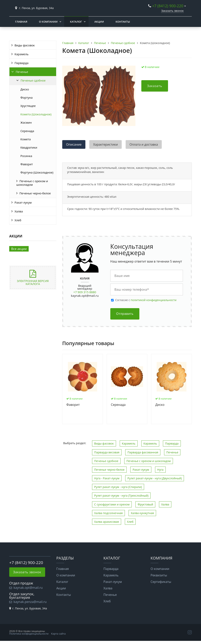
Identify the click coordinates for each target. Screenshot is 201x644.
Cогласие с (146, 300)
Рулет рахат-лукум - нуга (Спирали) (118, 487)
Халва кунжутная (142, 513)
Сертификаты (161, 582)
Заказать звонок (172, 11)
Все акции (19, 249)
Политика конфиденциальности (29, 634)
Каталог (76, 22)
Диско (25, 89)
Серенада (27, 131)
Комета (26, 139)
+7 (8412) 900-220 (168, 6)
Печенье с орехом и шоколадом (32, 183)
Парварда (21, 63)
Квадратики (29, 147)
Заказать (155, 86)
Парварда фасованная (143, 452)
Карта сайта (58, 634)
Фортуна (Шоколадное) (37, 172)
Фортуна (26, 97)
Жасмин (26, 122)
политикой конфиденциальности (154, 300)
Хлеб (18, 220)
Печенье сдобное (33, 80)
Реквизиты (159, 575)
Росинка (26, 156)
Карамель (21, 54)
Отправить (125, 314)
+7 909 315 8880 (85, 292)
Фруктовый (145, 504)
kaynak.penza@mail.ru (30, 602)
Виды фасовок (25, 45)
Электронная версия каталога (33, 282)
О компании (48, 22)
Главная (21, 22)
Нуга (160, 470)
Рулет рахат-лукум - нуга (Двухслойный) (155, 478)
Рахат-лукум (23, 202)
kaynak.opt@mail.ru (85, 296)
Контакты (123, 22)
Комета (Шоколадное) (36, 114)
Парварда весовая (107, 452)
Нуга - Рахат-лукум (107, 478)
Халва (19, 211)
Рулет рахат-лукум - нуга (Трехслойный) (121, 496)
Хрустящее (28, 106)
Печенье (22, 72)
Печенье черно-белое (35, 193)
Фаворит (27, 164)
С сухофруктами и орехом (112, 504)
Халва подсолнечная (108, 513)
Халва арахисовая (107, 522)
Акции (99, 22)
